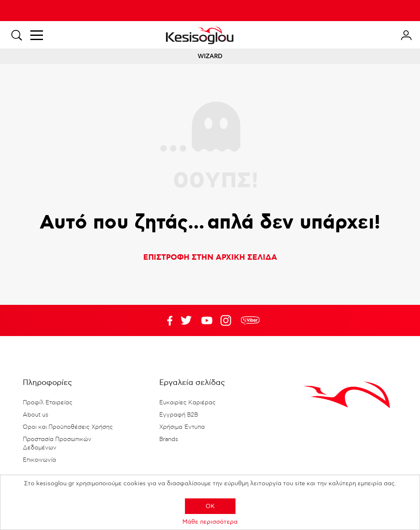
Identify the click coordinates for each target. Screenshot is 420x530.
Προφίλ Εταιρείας (48, 403)
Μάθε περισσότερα (210, 522)
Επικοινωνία (39, 460)
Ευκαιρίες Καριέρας (187, 403)
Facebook (166, 320)
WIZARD (210, 56)
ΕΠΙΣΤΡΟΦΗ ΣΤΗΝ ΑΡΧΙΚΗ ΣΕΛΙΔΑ (210, 258)
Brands (169, 439)
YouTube (186, 320)
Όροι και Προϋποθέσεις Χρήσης (68, 427)
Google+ (227, 320)
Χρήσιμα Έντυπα (182, 427)
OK (210, 506)
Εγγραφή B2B (179, 415)
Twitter (207, 320)
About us (36, 415)
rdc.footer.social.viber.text (250, 320)
